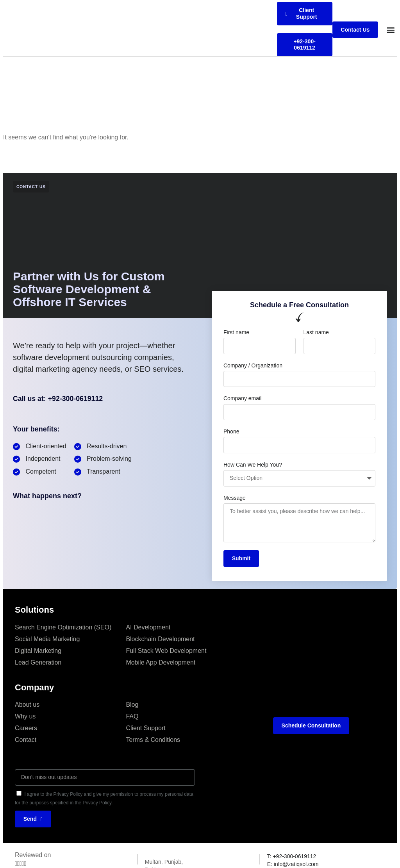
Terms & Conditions (153, 740)
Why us (25, 716)
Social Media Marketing (47, 639)
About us (27, 705)
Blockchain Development (160, 639)
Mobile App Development (161, 662)
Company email (242, 398)
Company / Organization (253, 365)
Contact (26, 740)
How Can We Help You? (253, 465)
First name (236, 332)
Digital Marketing (38, 651)
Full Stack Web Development (166, 651)
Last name (316, 332)
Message (235, 498)
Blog (132, 705)
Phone (231, 431)
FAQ (132, 716)
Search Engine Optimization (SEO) (63, 627)
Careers (26, 728)
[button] (390, 30)
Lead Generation (38, 662)
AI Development (148, 627)
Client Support (146, 728)
